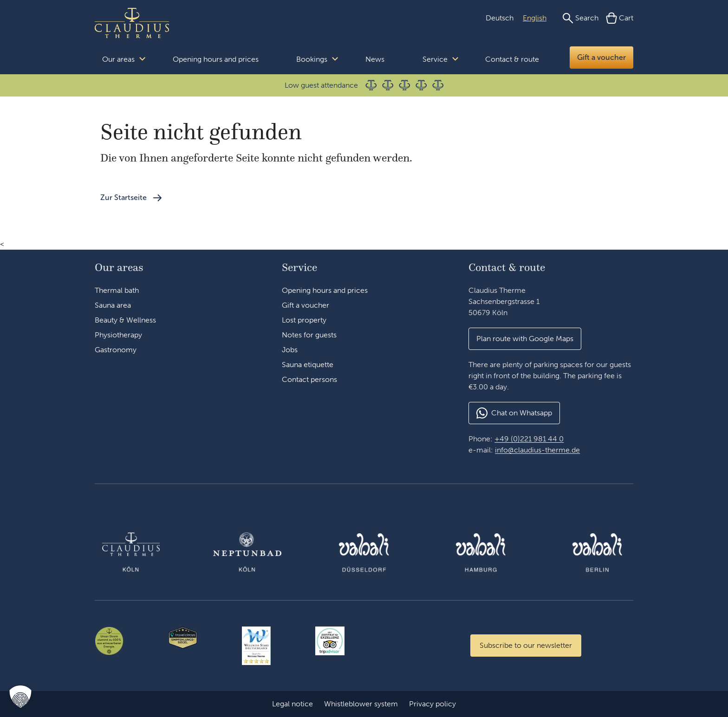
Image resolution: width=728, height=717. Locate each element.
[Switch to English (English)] (535, 18)
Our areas (118, 59)
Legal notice (292, 704)
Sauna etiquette (308, 365)
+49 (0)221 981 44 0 (529, 439)
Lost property (304, 320)
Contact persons (309, 379)
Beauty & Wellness (125, 320)
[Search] (580, 18)
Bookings (312, 59)
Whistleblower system (361, 704)
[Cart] (620, 18)
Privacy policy (432, 704)
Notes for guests (309, 335)
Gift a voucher (601, 57)
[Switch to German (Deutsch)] (500, 18)
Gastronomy (116, 350)
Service (435, 59)
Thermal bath (117, 290)
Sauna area (113, 305)
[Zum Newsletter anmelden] (526, 646)
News (375, 59)
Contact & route (512, 59)
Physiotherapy (118, 335)
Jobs (290, 350)
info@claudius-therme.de (537, 450)
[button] (525, 339)
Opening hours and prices (216, 59)
